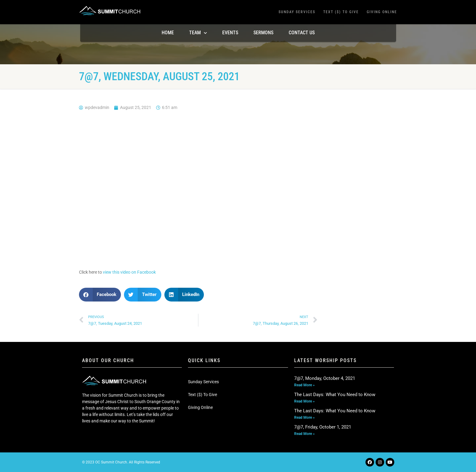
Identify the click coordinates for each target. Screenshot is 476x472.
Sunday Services (297, 12)
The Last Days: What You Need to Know (335, 395)
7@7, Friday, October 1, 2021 (323, 427)
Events (230, 33)
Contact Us (302, 33)
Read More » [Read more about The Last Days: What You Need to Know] (304, 401)
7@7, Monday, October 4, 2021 (325, 378)
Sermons (263, 33)
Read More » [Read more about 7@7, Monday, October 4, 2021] (304, 385)
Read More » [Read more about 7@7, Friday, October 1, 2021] (304, 434)
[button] (100, 295)
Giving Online (382, 12)
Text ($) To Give (341, 12)
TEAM (198, 33)
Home (168, 33)
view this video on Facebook (129, 272)
